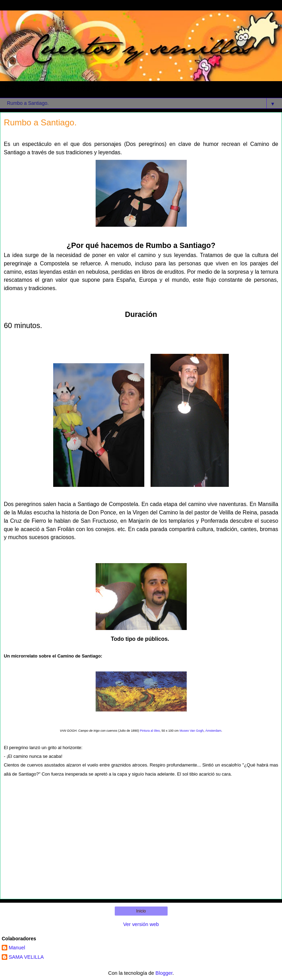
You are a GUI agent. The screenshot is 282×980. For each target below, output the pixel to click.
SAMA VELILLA (26, 957)
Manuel (17, 948)
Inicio (141, 911)
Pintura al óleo (150, 731)
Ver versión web (141, 924)
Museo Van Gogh (191, 731)
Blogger (164, 973)
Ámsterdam (213, 731)
